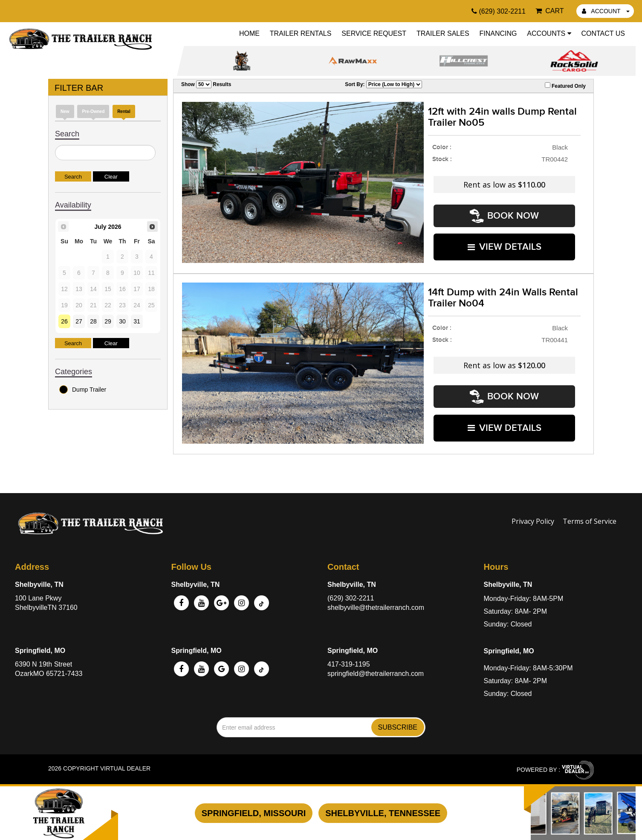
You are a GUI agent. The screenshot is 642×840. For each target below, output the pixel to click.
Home (249, 33)
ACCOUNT (606, 11)
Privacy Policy (533, 518)
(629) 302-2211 (351, 595)
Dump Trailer (83, 390)
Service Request (374, 33)
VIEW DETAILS (505, 244)
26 (64, 321)
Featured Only (565, 86)
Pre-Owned (93, 111)
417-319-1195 (349, 661)
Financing (498, 33)
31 (137, 321)
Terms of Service (590, 518)
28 (93, 321)
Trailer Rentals (301, 33)
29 (108, 321)
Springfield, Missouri (254, 813)
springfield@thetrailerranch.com (376, 670)
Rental (124, 111)
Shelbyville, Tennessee (383, 813)
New (65, 111)
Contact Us (603, 33)
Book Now (504, 215)
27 (79, 321)
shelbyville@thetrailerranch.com (376, 604)
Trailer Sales (443, 33)
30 (122, 321)
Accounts (549, 33)
